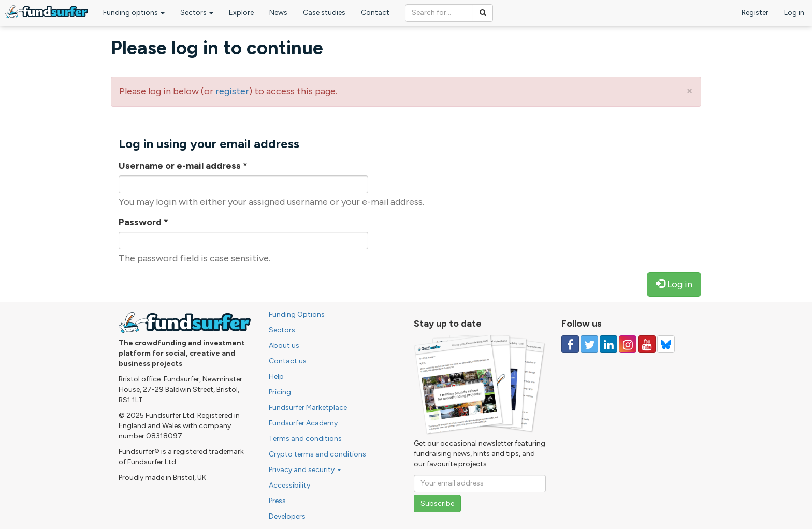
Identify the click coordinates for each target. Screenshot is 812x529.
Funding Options (297, 314)
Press (277, 501)
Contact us (288, 361)
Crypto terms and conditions (317, 454)
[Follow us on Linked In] (608, 344)
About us (284, 346)
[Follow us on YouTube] (647, 344)
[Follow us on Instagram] (628, 344)
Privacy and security (305, 470)
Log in (794, 13)
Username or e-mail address (183, 166)
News (278, 13)
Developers (287, 516)
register (232, 91)
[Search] (483, 13)
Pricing (280, 392)
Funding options (134, 13)
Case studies (324, 13)
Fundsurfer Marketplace (308, 408)
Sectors (197, 13)
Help (276, 377)
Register (755, 13)
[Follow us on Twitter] (589, 344)
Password (143, 222)
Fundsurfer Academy (303, 423)
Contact (375, 13)
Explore (241, 13)
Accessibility (289, 485)
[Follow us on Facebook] (570, 344)
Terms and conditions (305, 439)
